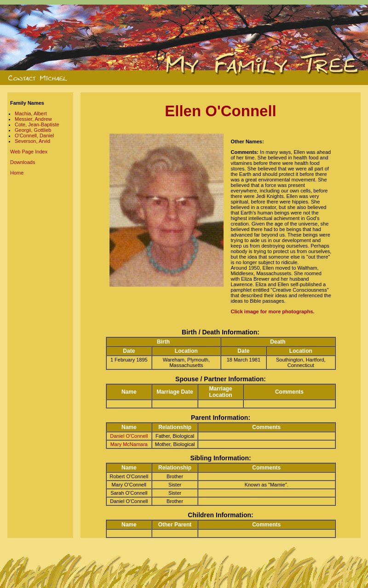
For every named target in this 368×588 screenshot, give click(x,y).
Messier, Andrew (33, 119)
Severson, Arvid (32, 141)
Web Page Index (29, 152)
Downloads (23, 162)
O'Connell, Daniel (34, 136)
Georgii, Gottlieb (33, 130)
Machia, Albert (31, 113)
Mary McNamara (129, 444)
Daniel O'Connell (129, 436)
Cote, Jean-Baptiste (37, 124)
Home (17, 173)
